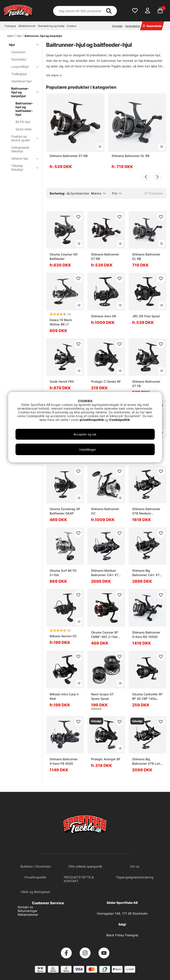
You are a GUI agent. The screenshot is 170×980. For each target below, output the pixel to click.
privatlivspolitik (92, 420)
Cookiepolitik (119, 420)
